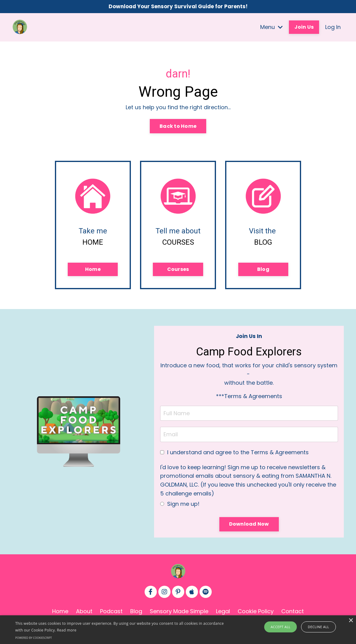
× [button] (351, 621)
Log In (333, 28)
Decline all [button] (318, 627)
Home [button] (93, 271)
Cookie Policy (256, 614)
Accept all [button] (282, 627)
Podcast (111, 614)
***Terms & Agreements (249, 399)
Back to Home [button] (178, 127)
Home (60, 614)
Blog (136, 614)
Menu (271, 28)
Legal (223, 614)
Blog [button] (263, 271)
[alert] (178, 630)
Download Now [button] (249, 527)
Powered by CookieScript (34, 638)
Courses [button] (178, 271)
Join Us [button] (304, 28)
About (84, 614)
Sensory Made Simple (179, 614)
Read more (67, 630)
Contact (293, 614)
